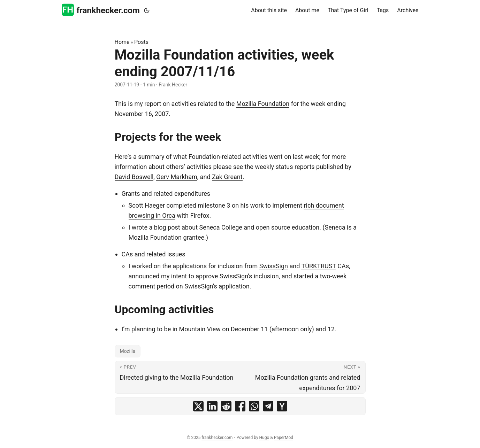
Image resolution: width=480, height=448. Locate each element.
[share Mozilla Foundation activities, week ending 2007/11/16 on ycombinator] (282, 406)
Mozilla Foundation (263, 104)
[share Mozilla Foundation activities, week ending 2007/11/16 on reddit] (226, 406)
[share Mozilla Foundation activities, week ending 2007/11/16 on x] (198, 406)
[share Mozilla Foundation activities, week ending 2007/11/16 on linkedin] (212, 406)
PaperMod (284, 438)
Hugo (264, 438)
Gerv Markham (177, 177)
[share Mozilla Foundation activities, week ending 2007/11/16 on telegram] (268, 406)
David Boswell (134, 177)
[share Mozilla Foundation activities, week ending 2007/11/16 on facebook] (240, 406)
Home (122, 42)
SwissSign (274, 266)
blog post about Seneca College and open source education (237, 227)
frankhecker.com (101, 10)
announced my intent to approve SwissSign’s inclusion (204, 276)
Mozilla (128, 351)
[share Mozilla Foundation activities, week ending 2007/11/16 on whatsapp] (254, 406)
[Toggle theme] (147, 10)
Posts (141, 42)
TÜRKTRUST (318, 266)
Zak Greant (227, 177)
